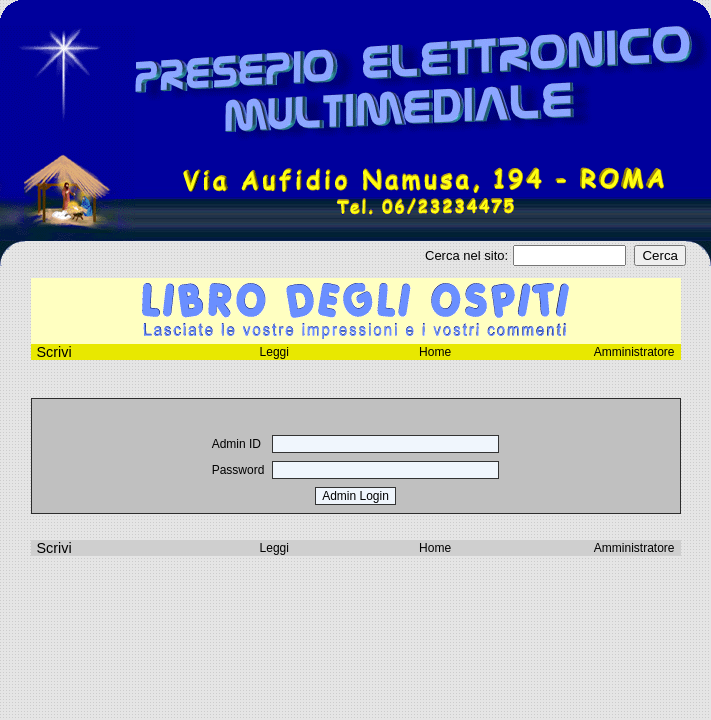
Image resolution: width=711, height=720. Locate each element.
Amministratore (634, 352)
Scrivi (54, 548)
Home (435, 352)
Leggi (274, 352)
